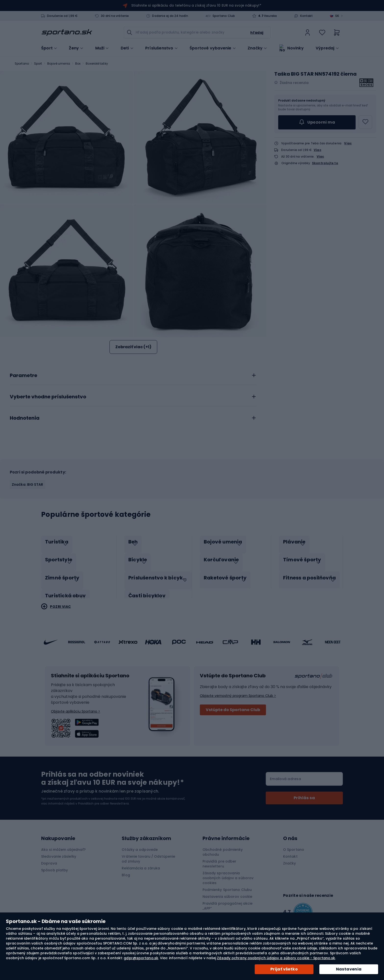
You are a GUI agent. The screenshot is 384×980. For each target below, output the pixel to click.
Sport (38, 63)
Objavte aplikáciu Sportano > (76, 706)
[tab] (133, 374)
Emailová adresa (285, 774)
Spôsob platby (54, 865)
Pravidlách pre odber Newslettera (103, 798)
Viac (348, 143)
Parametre (24, 376)
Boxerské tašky (97, 63)
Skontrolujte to (325, 163)
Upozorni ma (317, 122)
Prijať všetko (284, 969)
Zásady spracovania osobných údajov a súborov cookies (228, 873)
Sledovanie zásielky (59, 851)
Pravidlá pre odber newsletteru (220, 859)
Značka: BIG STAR (28, 484)
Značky (255, 48)
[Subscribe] (304, 793)
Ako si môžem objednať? (63, 844)
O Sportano (294, 844)
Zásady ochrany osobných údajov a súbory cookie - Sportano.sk (276, 958)
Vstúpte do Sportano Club (233, 705)
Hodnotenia (25, 418)
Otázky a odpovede (140, 844)
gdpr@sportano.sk (141, 958)
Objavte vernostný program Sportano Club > (238, 691)
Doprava (49, 858)
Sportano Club (224, 16)
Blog (126, 870)
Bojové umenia (59, 63)
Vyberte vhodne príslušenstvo (48, 397)
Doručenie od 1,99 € (62, 16)
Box (78, 63)
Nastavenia (349, 969)
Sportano (22, 63)
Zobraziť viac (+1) (133, 347)
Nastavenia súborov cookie (228, 891)
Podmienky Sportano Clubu (227, 885)
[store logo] (67, 33)
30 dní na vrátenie (115, 16)
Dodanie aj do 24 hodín (170, 16)
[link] (308, 33)
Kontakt (306, 16)
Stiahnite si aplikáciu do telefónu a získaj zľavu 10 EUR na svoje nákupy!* (196, 5)
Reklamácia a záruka (141, 863)
